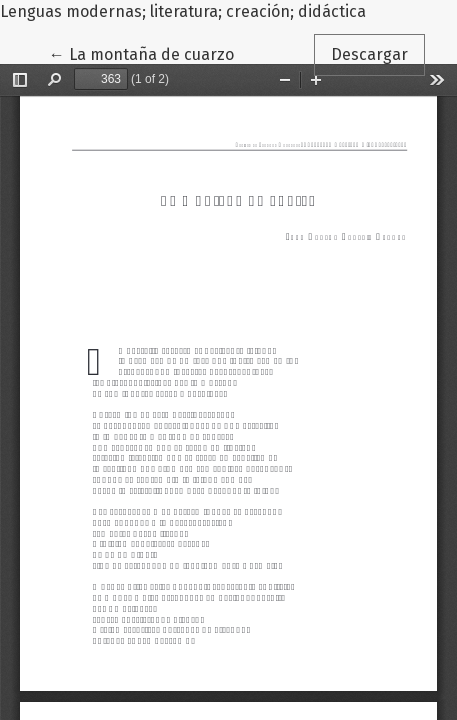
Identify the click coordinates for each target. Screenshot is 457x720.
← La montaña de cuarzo (150, 53)
